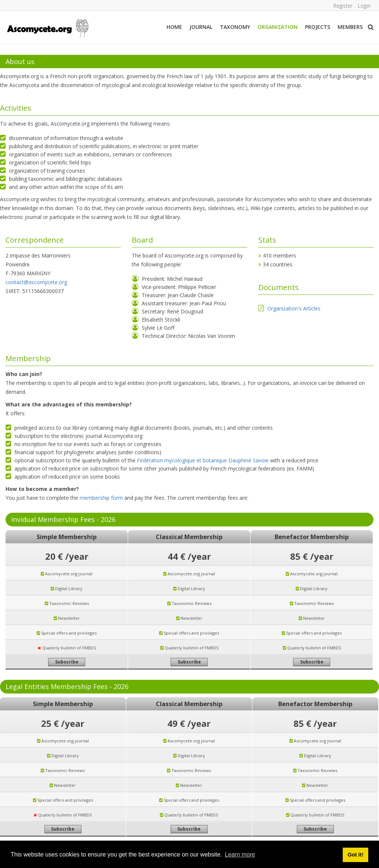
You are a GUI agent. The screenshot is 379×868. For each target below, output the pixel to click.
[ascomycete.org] (47, 28)
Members (350, 27)
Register (343, 6)
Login (364, 6)
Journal (201, 27)
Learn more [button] (240, 854)
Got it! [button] (355, 855)
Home (174, 27)
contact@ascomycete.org (36, 282)
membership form (101, 498)
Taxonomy (235, 27)
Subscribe (67, 662)
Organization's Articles (294, 308)
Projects (318, 27)
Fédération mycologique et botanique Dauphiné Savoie (203, 460)
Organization (278, 27)
